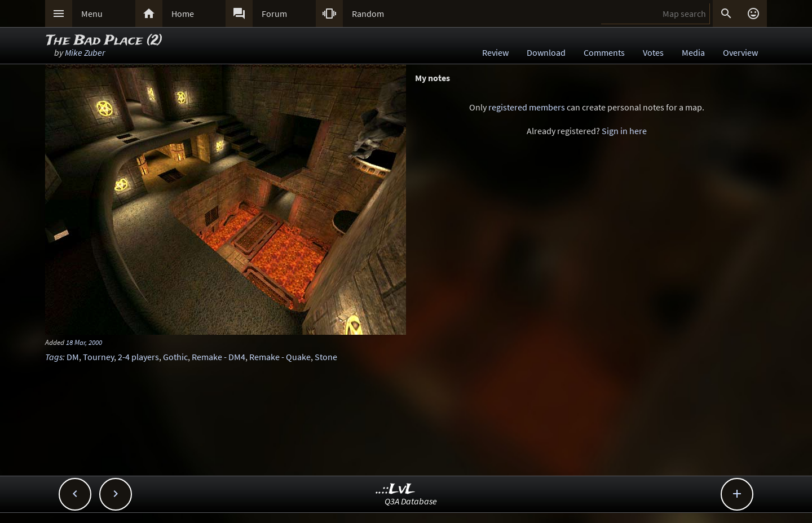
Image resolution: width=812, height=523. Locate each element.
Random (368, 14)
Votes (653, 52)
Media (693, 52)
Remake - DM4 (219, 357)
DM (73, 357)
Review (495, 52)
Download (546, 52)
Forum (274, 14)
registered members (527, 107)
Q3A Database (411, 501)
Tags (54, 357)
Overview (740, 52)
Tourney (98, 357)
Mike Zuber (85, 52)
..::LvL (396, 489)
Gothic (175, 357)
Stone (326, 357)
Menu (92, 14)
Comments (604, 52)
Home (183, 14)
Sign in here (624, 131)
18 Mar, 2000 (84, 342)
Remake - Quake (280, 357)
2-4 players (138, 357)
